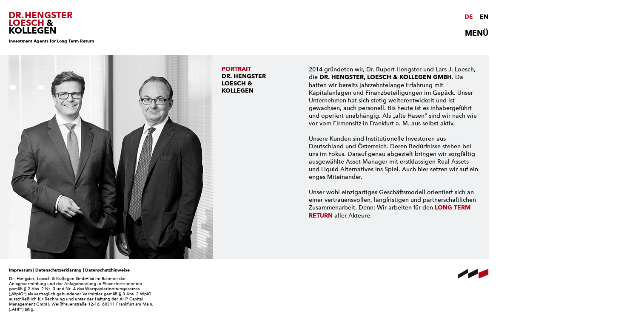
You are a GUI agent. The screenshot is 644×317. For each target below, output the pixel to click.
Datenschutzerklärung (58, 270)
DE (469, 17)
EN (484, 17)
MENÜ (477, 33)
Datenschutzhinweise (107, 270)
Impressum (20, 270)
